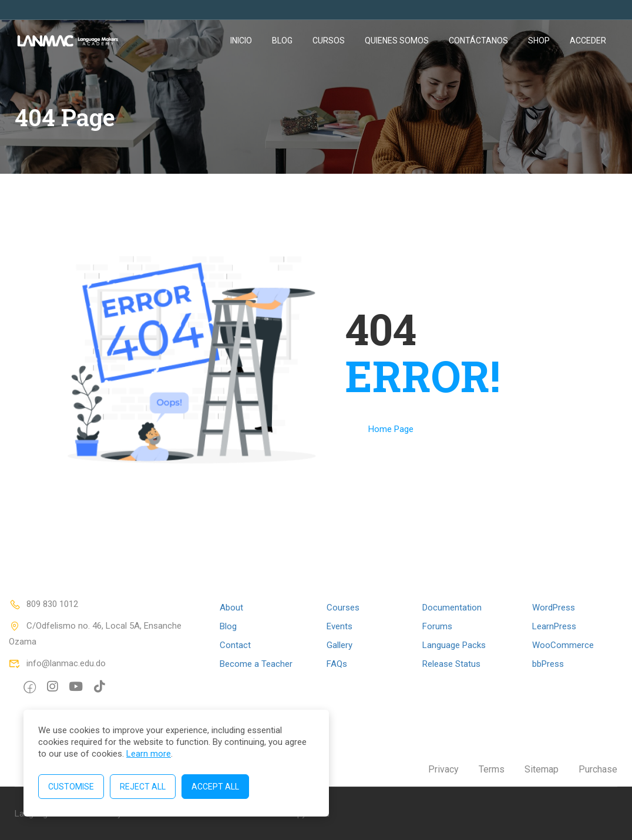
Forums (437, 626)
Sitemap (542, 769)
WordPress (554, 608)
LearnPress (554, 626)
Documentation (452, 608)
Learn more (149, 754)
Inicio (241, 41)
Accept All (215, 787)
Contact (235, 645)
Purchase (598, 769)
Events (339, 626)
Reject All (143, 787)
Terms (492, 769)
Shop (539, 41)
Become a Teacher (256, 664)
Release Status (451, 664)
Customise (71, 787)
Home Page (391, 429)
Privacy (443, 769)
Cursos (329, 41)
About (231, 608)
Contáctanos (478, 41)
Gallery (339, 645)
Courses (343, 608)
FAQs (337, 664)
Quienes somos (397, 41)
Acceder (588, 41)
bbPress (548, 664)
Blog (282, 41)
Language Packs (454, 645)
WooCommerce (563, 645)
